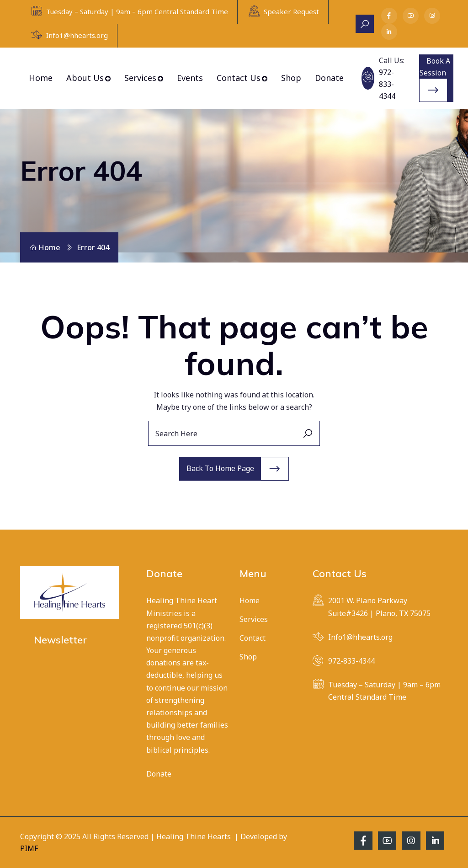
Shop (291, 78)
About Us (85, 78)
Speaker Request (291, 11)
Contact (253, 638)
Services (140, 78)
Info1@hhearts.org (77, 35)
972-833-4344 (387, 84)
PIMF (29, 848)
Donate (329, 78)
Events (190, 78)
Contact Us (239, 78)
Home (41, 78)
